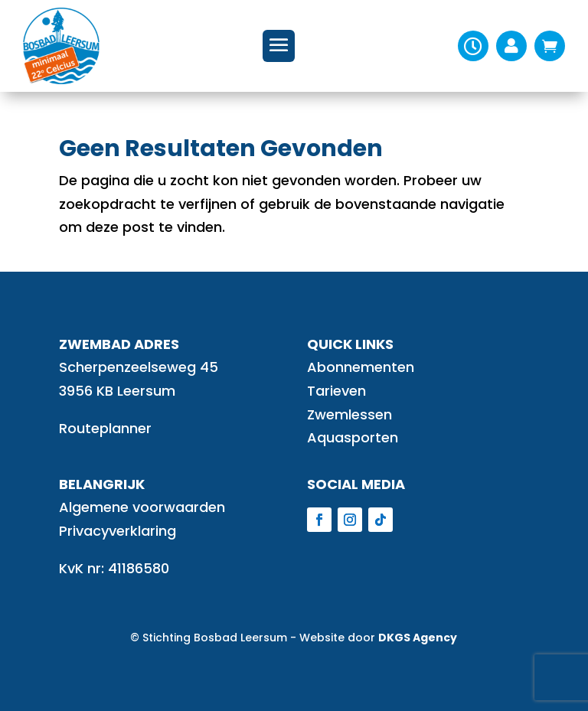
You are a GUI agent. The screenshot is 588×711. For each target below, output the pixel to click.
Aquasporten (353, 437)
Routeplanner (105, 428)
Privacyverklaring (118, 531)
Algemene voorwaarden (142, 507)
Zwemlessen (350, 414)
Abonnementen (361, 367)
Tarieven (336, 391)
